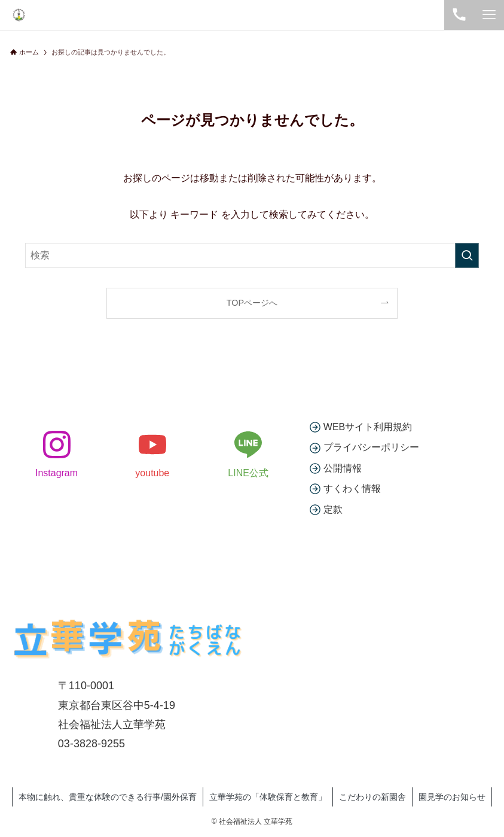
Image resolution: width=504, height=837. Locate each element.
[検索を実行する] (467, 255)
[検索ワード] (252, 255)
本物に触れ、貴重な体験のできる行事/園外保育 (108, 797)
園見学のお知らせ (452, 797)
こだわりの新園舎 (372, 797)
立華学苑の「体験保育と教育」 (268, 797)
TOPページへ (252, 303)
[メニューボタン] (489, 15)
